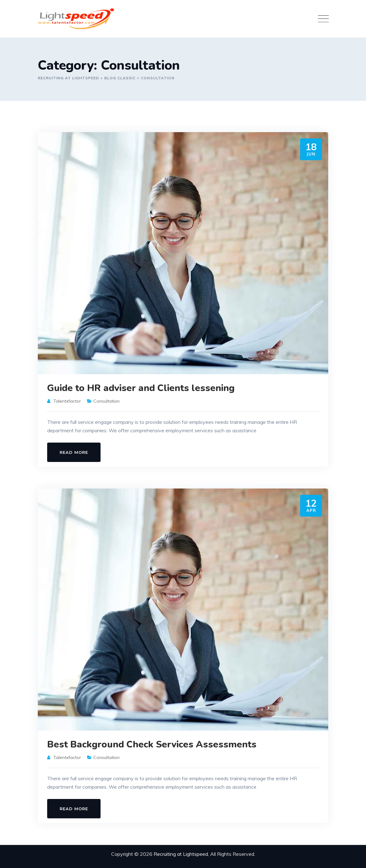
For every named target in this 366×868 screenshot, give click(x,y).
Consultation (106, 401)
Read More (74, 452)
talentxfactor (67, 401)
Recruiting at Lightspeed (181, 854)
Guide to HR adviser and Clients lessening (141, 388)
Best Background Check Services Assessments (152, 744)
